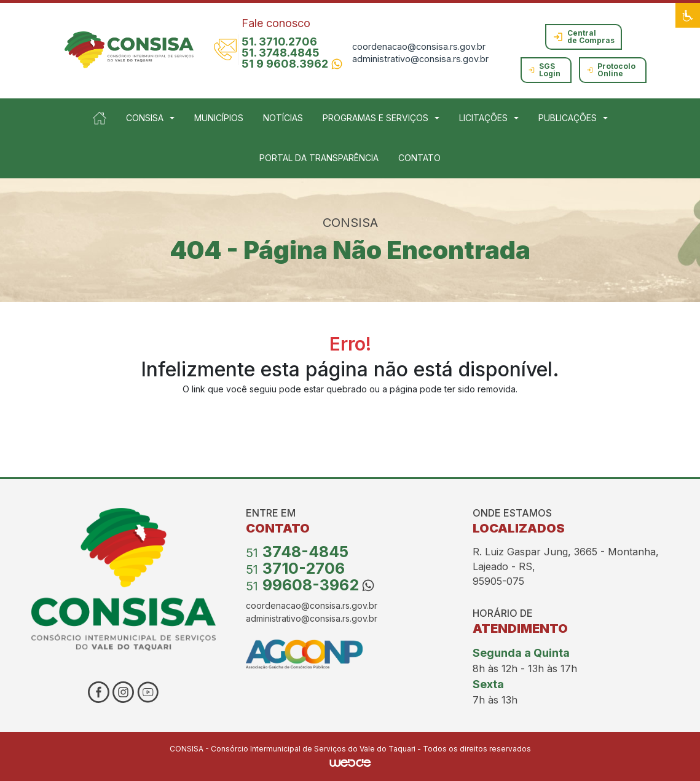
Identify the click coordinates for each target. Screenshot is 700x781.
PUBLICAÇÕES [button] (568, 118)
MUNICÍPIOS (219, 118)
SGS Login (544, 70)
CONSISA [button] (145, 118)
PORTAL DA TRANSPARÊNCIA (319, 158)
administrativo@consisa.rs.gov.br (420, 59)
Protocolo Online (611, 70)
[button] (688, 15)
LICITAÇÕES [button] (483, 118)
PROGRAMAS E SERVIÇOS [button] (376, 118)
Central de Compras (584, 37)
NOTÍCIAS (283, 118)
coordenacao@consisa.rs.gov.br (419, 46)
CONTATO (419, 158)
